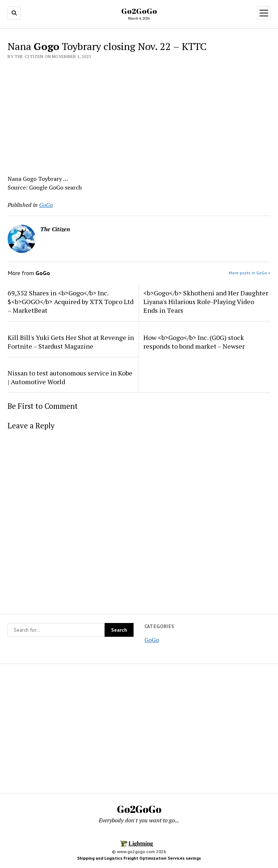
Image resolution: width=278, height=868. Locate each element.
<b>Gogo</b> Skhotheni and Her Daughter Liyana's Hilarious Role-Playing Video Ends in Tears (206, 302)
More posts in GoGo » (250, 273)
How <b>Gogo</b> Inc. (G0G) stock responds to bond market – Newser (194, 342)
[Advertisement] (139, 115)
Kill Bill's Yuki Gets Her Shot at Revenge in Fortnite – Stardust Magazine (71, 342)
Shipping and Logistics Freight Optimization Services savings (139, 858)
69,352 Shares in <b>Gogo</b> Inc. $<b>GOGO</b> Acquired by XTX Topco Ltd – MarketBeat (71, 302)
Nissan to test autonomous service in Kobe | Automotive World (70, 377)
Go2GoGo (139, 11)
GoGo (152, 640)
